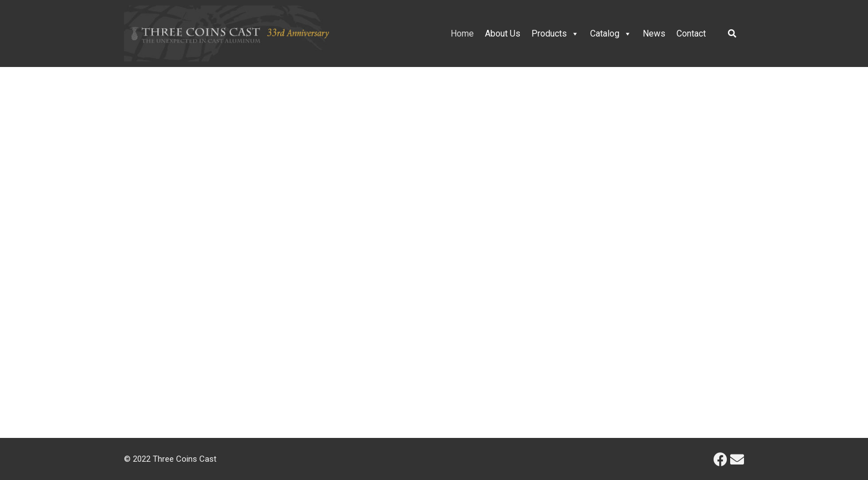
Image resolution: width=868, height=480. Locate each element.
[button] (17, 233)
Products (555, 33)
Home (462, 33)
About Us (503, 33)
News (654, 33)
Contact (691, 33)
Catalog (611, 33)
